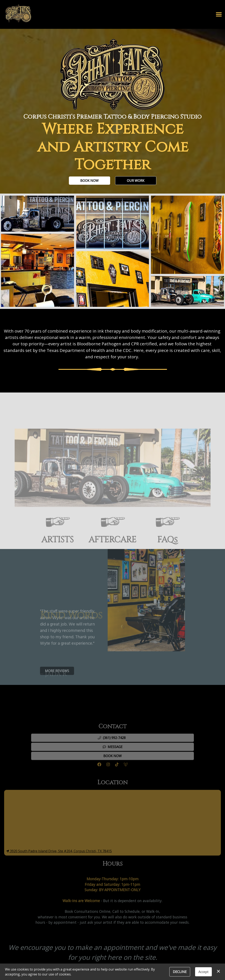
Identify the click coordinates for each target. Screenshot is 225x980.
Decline (180, 972)
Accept (203, 972)
